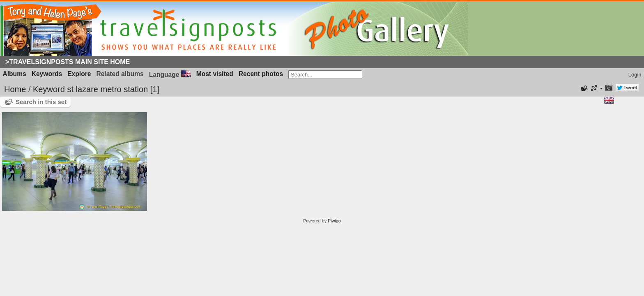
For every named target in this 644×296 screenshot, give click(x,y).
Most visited (215, 74)
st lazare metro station (107, 89)
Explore (79, 74)
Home (15, 89)
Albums (15, 74)
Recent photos (261, 74)
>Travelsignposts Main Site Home (68, 62)
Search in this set (41, 102)
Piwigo (334, 221)
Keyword (49, 89)
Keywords (47, 74)
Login (635, 75)
